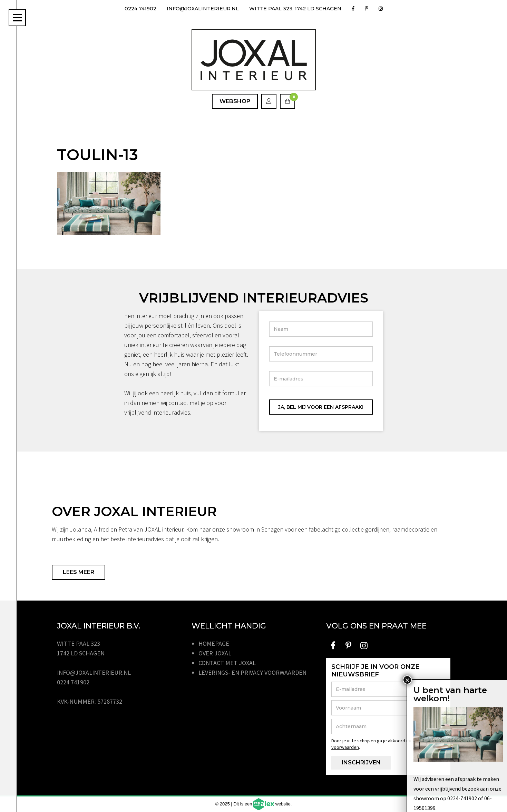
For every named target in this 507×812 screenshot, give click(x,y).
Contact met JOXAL (227, 663)
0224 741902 (140, 9)
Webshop (235, 101)
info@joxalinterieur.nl (203, 9)
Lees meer (79, 572)
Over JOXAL (215, 653)
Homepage (214, 643)
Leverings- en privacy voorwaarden (252, 672)
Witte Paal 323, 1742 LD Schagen (295, 9)
